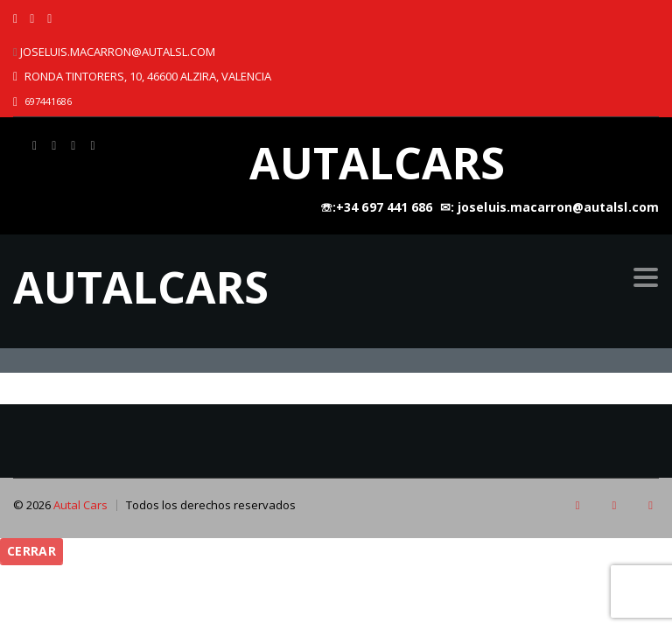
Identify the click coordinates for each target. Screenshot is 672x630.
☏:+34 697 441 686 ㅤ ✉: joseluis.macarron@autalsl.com (490, 207)
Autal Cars (80, 505)
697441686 (48, 101)
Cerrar (31, 551)
